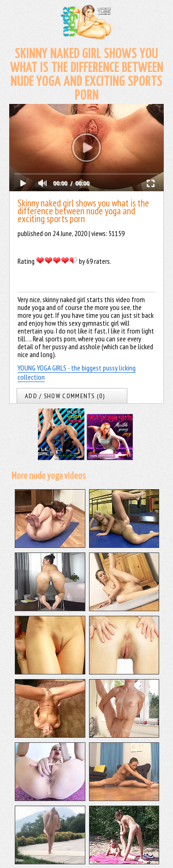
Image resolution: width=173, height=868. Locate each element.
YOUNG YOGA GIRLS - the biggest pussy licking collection (77, 372)
